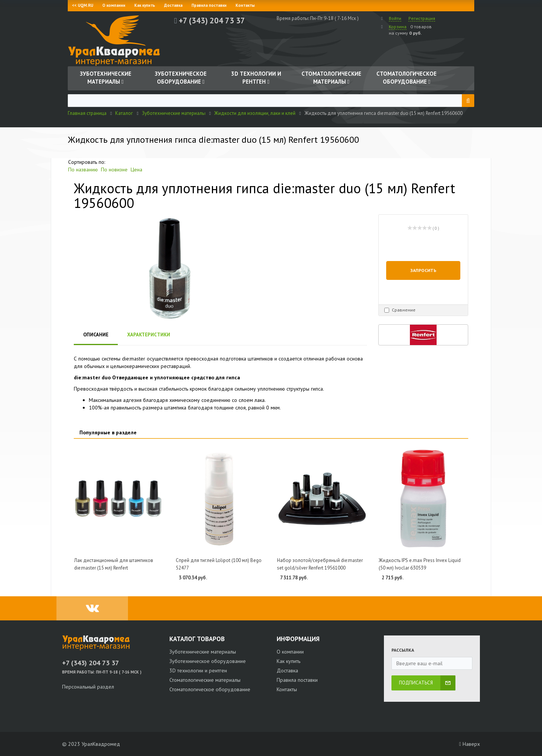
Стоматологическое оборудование (210, 689)
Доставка (173, 5)
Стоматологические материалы (205, 680)
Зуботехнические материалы (203, 652)
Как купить (145, 5)
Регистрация (422, 18)
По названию (83, 170)
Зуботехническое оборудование (208, 661)
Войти (395, 18)
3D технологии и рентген (198, 670)
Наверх (470, 744)
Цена (136, 170)
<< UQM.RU (83, 5)
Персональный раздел (88, 687)
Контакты (245, 5)
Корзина (398, 27)
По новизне (114, 170)
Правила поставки (209, 5)
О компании (114, 5)
